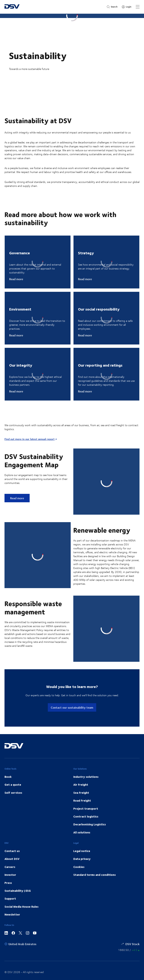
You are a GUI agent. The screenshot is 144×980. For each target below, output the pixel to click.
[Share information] (129, 950)
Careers (10, 867)
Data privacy (82, 859)
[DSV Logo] (12, 7)
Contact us (12, 851)
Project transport (86, 809)
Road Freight (82, 800)
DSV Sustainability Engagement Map (34, 460)
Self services (13, 793)
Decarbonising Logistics (90, 824)
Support (10, 898)
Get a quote (13, 785)
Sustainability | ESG (18, 891)
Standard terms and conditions (94, 875)
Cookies (79, 867)
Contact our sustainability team (72, 707)
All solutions (82, 832)
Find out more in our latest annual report (30, 439)
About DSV (12, 859)
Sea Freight (81, 793)
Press (8, 883)
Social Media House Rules (21, 907)
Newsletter (12, 914)
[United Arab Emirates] (20, 944)
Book (8, 777)
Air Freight (81, 785)
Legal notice (82, 851)
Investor (10, 875)
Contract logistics (86, 816)
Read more (16, 279)
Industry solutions (86, 777)
